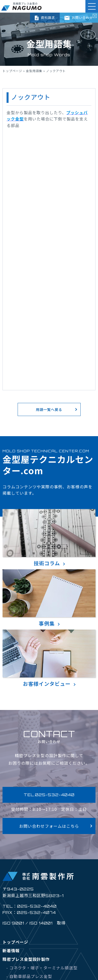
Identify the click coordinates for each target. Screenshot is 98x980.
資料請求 (45, 18)
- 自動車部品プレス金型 (29, 976)
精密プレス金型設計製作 (26, 959)
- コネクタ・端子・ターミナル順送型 (42, 968)
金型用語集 (34, 71)
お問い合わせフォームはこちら (49, 826)
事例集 (49, 598)
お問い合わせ (79, 18)
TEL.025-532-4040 (49, 795)
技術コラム (49, 538)
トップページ (12, 71)
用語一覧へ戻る (49, 409)
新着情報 (11, 951)
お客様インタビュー (49, 658)
